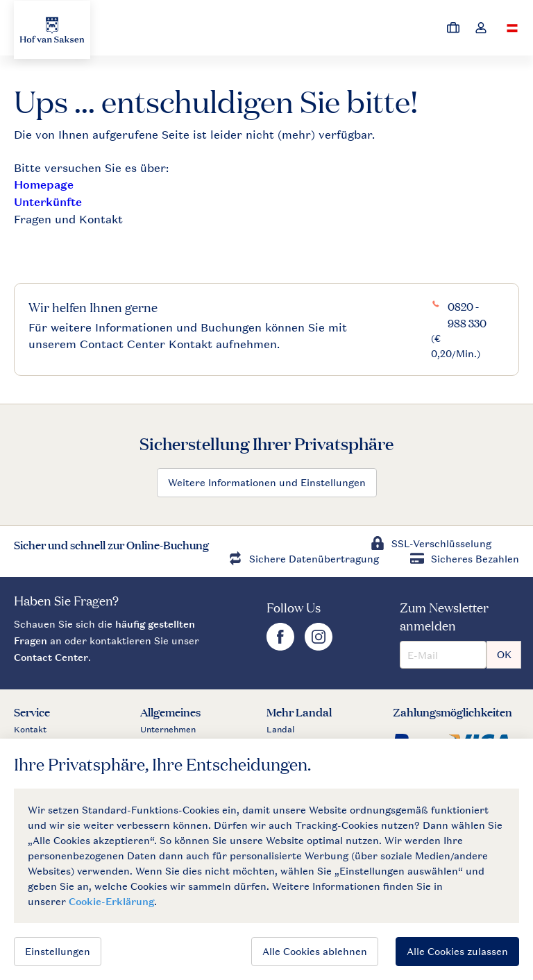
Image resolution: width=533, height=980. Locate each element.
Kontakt (30, 730)
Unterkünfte (48, 202)
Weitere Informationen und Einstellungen (267, 482)
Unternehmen (168, 730)
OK (504, 654)
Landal (281, 730)
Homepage (44, 185)
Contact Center (51, 657)
